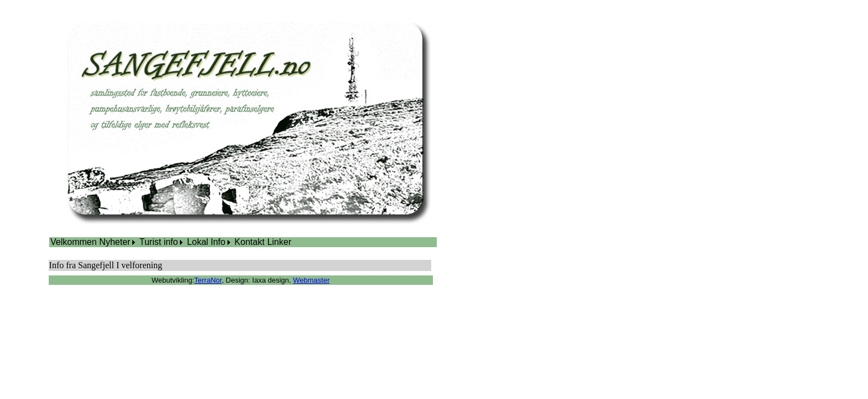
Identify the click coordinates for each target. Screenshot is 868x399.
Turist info (159, 242)
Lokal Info (206, 242)
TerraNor (208, 280)
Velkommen (74, 242)
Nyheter (115, 242)
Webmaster (311, 280)
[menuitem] (74, 242)
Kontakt (250, 242)
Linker (280, 242)
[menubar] (171, 242)
